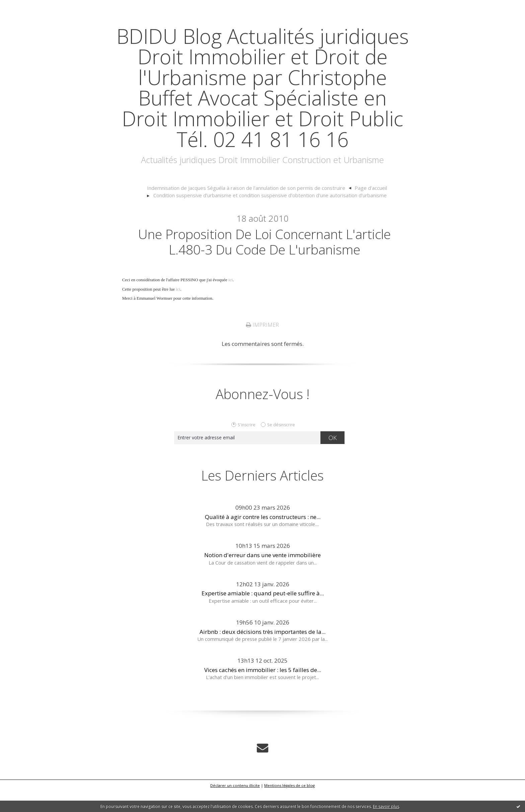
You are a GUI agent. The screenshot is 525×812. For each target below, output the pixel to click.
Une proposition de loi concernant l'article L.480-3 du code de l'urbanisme (264, 262)
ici (231, 301)
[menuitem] (250, 209)
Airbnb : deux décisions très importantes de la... (262, 653)
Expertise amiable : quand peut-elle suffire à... (263, 615)
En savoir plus (386, 806)
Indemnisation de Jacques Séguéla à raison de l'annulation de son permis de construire (246, 209)
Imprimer (262, 346)
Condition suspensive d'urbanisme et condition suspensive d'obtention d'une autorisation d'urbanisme (270, 216)
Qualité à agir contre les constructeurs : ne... (263, 538)
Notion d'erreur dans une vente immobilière (262, 576)
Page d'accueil (368, 209)
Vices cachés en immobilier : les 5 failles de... (263, 691)
